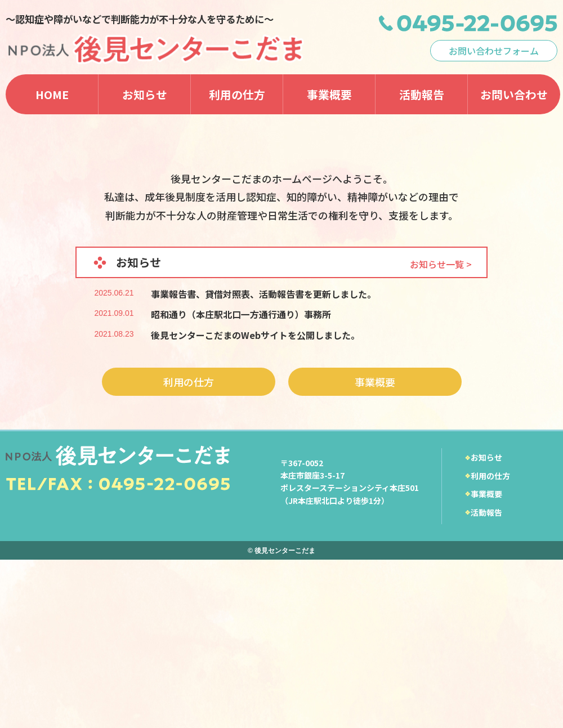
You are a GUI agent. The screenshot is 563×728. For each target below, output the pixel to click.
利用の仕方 (237, 94)
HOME (52, 94)
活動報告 (422, 94)
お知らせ (145, 94)
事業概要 (329, 94)
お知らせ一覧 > (441, 432)
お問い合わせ (514, 94)
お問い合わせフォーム (494, 51)
